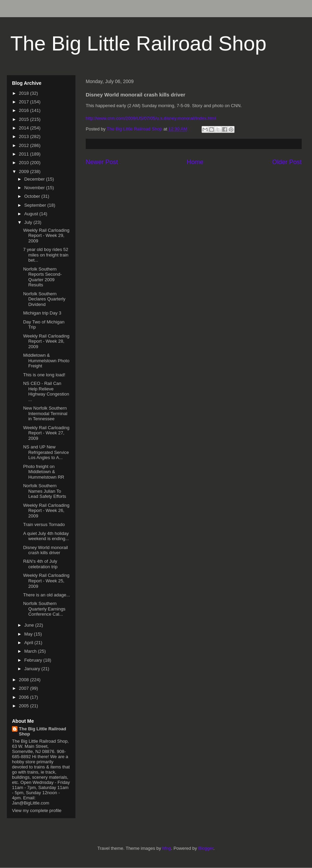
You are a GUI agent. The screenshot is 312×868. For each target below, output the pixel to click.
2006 (25, 697)
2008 (25, 680)
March (31, 651)
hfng (166, 848)
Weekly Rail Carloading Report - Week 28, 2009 (46, 341)
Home (195, 162)
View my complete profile (37, 810)
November (35, 188)
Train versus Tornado (44, 524)
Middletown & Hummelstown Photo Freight (46, 361)
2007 (25, 688)
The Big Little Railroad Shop (138, 43)
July (29, 222)
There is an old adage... (46, 595)
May (29, 634)
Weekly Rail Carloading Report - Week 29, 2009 (46, 236)
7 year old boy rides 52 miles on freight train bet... (46, 255)
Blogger (206, 848)
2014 (25, 128)
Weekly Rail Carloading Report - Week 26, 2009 (46, 511)
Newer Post (102, 162)
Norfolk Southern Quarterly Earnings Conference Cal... (44, 609)
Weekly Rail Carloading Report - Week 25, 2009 (46, 581)
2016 (25, 110)
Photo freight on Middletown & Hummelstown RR (44, 472)
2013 (25, 136)
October (33, 196)
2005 (25, 706)
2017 (25, 102)
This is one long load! (44, 375)
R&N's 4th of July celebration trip (40, 564)
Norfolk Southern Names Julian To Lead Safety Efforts (44, 491)
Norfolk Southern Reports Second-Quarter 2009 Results (42, 277)
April (29, 643)
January (33, 669)
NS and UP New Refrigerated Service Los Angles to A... (46, 452)
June (30, 625)
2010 (25, 163)
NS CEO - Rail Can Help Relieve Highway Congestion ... (46, 391)
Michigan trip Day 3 (42, 313)
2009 (25, 172)
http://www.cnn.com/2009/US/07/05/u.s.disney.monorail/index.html (151, 118)
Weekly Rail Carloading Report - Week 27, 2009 (46, 433)
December (35, 179)
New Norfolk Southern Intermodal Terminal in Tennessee (45, 413)
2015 (25, 119)
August (32, 214)
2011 (25, 154)
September (36, 205)
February (34, 660)
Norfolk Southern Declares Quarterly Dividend (44, 299)
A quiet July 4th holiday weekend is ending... (46, 536)
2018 (25, 93)
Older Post (287, 162)
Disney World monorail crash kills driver (45, 550)
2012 (25, 145)
